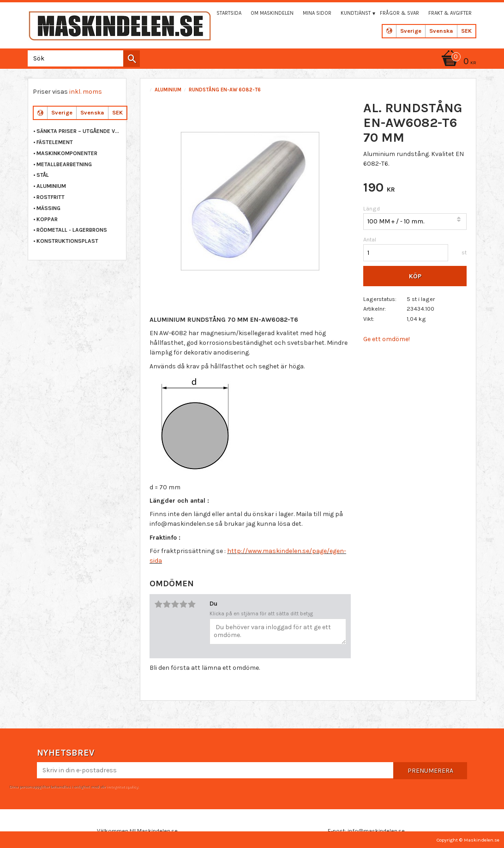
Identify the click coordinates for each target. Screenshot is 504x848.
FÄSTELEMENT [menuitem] (55, 142)
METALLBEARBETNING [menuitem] (64, 164)
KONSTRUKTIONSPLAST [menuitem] (67, 241)
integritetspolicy (122, 787)
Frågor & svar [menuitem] (399, 13)
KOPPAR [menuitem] (47, 219)
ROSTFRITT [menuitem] (51, 197)
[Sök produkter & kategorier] (82, 58)
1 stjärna (158, 604)
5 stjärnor (192, 604)
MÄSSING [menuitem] (48, 208)
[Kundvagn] (457, 62)
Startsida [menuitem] (229, 13)
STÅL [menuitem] (43, 175)
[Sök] (132, 59)
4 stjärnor (183, 604)
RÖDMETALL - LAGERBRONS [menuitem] (72, 230)
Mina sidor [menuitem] (317, 13)
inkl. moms (86, 92)
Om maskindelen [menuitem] (272, 13)
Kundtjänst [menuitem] (356, 13)
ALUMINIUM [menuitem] (51, 186)
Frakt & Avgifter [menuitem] (450, 13)
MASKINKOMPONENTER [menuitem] (67, 153)
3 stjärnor (175, 604)
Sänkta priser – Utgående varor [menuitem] (79, 131)
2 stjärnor (167, 604)
